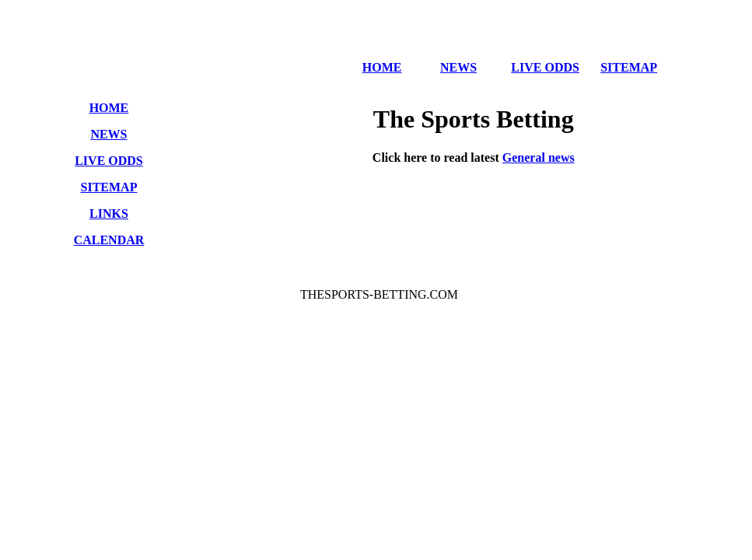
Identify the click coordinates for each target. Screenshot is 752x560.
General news (539, 157)
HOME (382, 67)
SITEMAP (629, 67)
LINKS (109, 213)
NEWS (458, 67)
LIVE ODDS (545, 67)
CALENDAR (109, 240)
